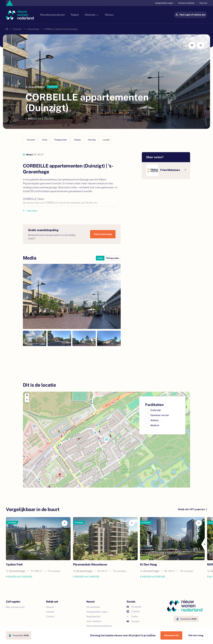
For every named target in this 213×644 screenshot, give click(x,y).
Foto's (45, 140)
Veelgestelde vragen (164, 3)
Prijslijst (77, 140)
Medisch (155, 425)
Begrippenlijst (94, 616)
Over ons (203, 3)
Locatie (106, 140)
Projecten (17, 29)
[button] (106, 440)
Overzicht (31, 140)
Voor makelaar (94, 621)
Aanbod (50, 612)
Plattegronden (61, 140)
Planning (92, 140)
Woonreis (98, 15)
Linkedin (133, 611)
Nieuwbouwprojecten (58, 15)
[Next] (204, 544)
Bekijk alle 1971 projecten (192, 509)
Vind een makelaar (186, 3)
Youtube (133, 621)
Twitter (132, 616)
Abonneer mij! (171, 635)
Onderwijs (156, 410)
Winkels (155, 420)
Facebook (134, 607)
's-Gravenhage (33, 29)
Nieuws (116, 15)
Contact (50, 616)
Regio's (81, 15)
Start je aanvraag (103, 234)
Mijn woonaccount (15, 607)
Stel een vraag (196, 635)
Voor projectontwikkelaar (99, 626)
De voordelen (93, 607)
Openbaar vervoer (160, 415)
